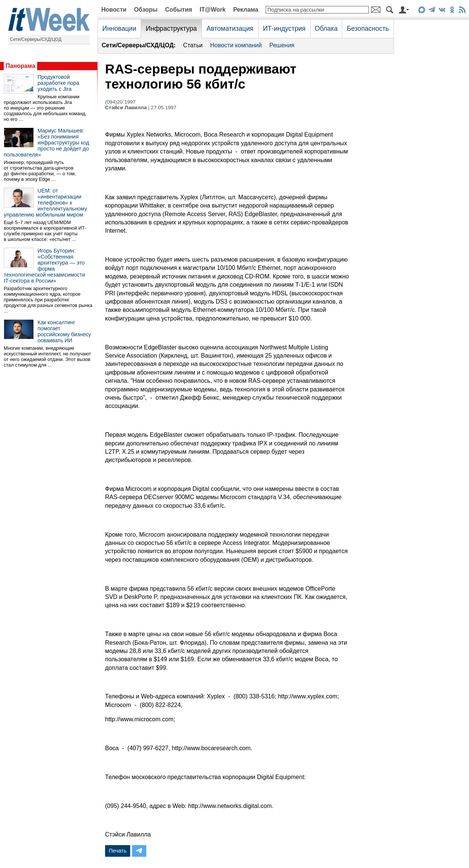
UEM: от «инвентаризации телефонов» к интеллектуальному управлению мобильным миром (45, 203)
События (179, 10)
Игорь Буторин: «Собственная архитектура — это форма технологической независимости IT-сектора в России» (44, 266)
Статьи (193, 45)
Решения (282, 45)
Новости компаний (236, 45)
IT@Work (213, 10)
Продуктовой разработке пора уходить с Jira (58, 83)
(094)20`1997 (120, 102)
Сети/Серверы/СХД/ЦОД (36, 39)
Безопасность (368, 29)
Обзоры (146, 10)
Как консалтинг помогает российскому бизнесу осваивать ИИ (64, 331)
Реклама (246, 10)
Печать (118, 851)
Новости (114, 10)
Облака (326, 29)
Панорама (20, 66)
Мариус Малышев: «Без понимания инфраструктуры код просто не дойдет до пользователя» (47, 143)
